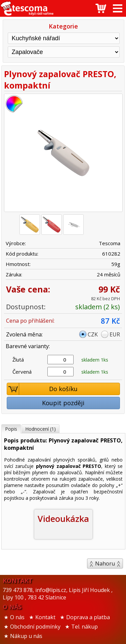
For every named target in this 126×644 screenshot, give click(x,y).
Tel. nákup (85, 627)
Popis (11, 429)
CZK (93, 334)
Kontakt (45, 617)
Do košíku (42, 389)
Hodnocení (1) (40, 429)
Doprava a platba (88, 617)
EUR (115, 334)
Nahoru (105, 563)
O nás (17, 617)
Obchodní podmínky (35, 627)
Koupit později (63, 403)
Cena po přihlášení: (30, 321)
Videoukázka (63, 519)
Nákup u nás (26, 636)
